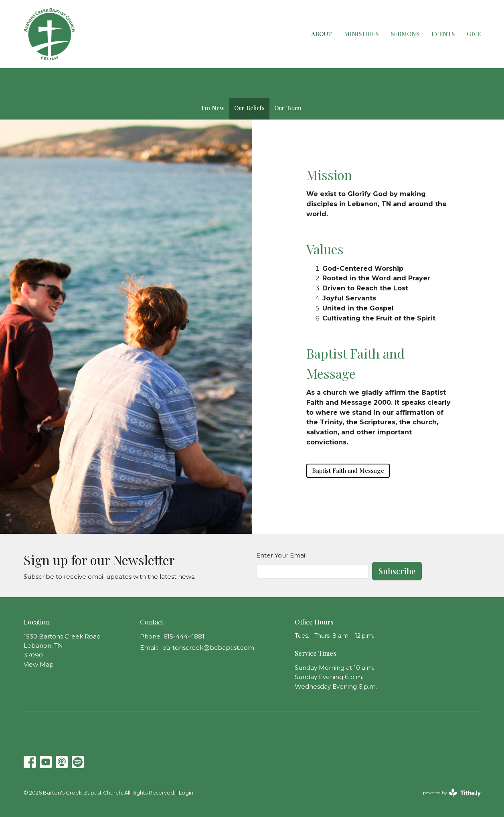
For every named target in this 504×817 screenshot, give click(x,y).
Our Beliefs (249, 108)
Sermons (405, 34)
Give (474, 34)
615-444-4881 (184, 636)
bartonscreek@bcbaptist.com (208, 648)
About (322, 34)
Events (443, 34)
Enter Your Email (281, 555)
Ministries (361, 34)
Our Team (288, 108)
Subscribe (397, 571)
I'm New (213, 108)
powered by (452, 793)
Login (186, 793)
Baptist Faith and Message (348, 470)
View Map (39, 664)
